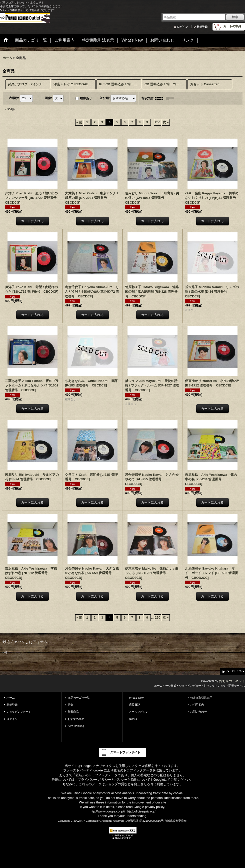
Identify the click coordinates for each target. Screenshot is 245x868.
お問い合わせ (198, 712)
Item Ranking (76, 726)
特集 (70, 705)
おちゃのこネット (232, 681)
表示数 (14, 98)
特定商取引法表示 (201, 698)
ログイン (182, 27)
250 (158, 122)
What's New (136, 698)
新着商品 (73, 712)
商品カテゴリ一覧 (79, 698)
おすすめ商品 (76, 719)
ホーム (11, 698)
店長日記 (134, 705)
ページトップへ (235, 671)
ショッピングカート (19, 712)
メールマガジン (139, 712)
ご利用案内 (197, 705)
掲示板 (133, 719)
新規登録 (202, 27)
